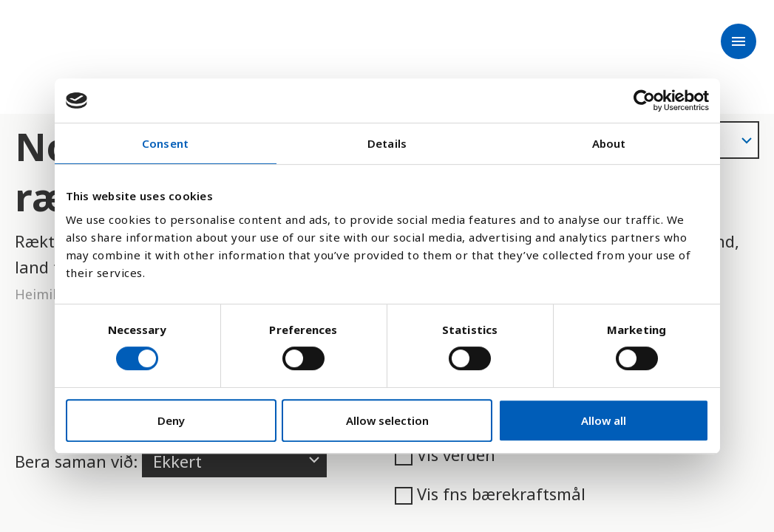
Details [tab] (387, 143)
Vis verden (445, 454)
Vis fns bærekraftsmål (490, 494)
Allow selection (387, 420)
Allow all (604, 420)
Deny (171, 420)
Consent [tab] (165, 143)
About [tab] (609, 143)
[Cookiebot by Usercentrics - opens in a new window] (644, 100)
